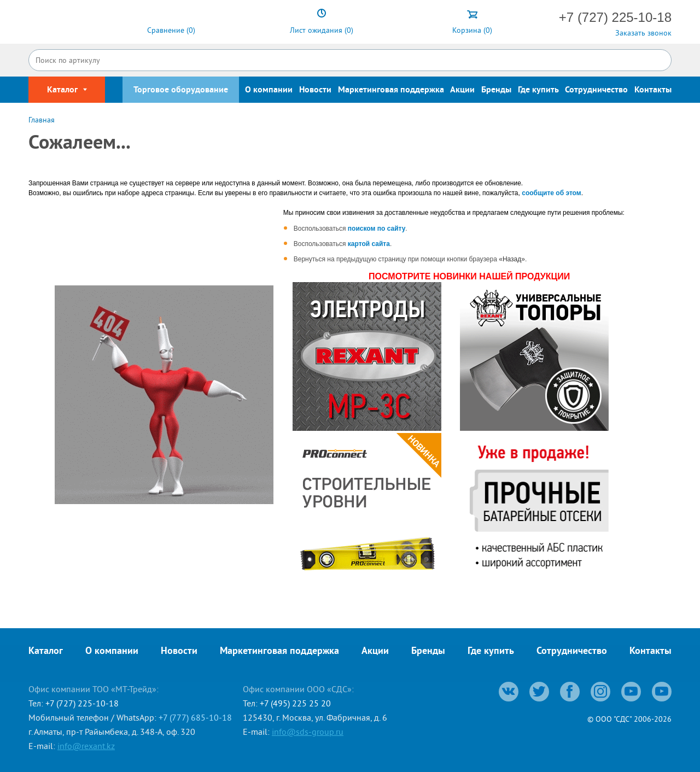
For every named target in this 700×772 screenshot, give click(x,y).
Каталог (46, 651)
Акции (462, 90)
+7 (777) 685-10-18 (195, 717)
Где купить (538, 90)
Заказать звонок (643, 33)
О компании (269, 90)
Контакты (653, 90)
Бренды (496, 90)
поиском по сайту (377, 229)
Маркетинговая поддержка (391, 90)
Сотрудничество (596, 90)
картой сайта (369, 244)
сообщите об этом (551, 193)
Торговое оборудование (181, 90)
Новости (315, 90)
